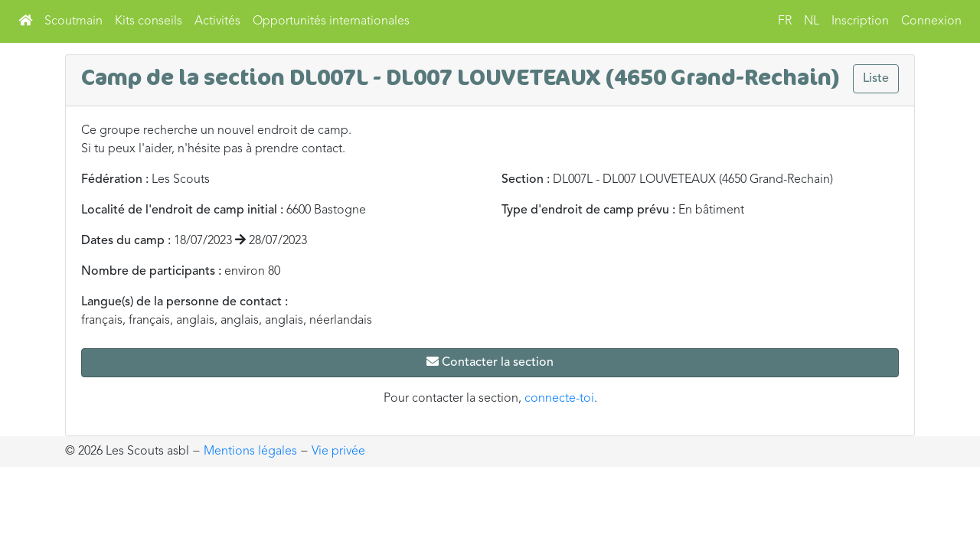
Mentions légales (250, 452)
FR (785, 21)
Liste (876, 79)
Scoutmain (73, 21)
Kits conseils (149, 21)
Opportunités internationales (331, 21)
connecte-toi (559, 399)
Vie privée (338, 452)
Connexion (931, 21)
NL (812, 21)
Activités (217, 21)
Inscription (860, 21)
